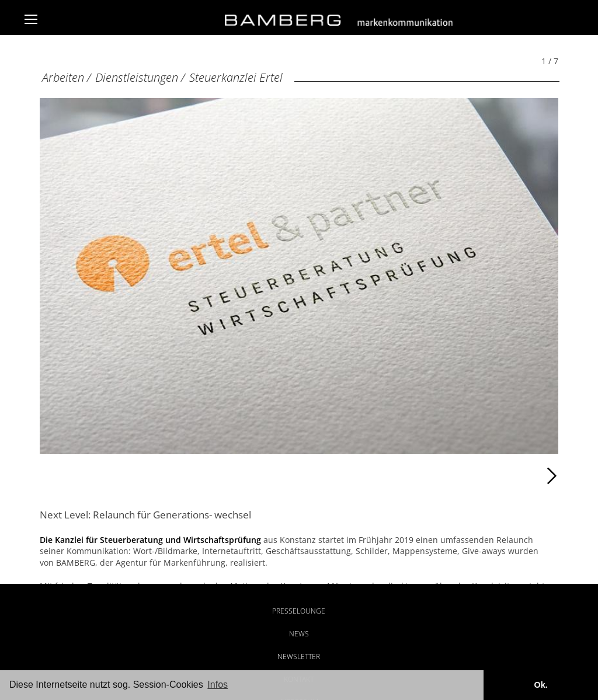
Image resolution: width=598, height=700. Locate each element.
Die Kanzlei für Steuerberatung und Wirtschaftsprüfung (150, 540)
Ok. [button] (540, 685)
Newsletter (299, 657)
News (299, 634)
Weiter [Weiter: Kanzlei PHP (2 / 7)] (429, 476)
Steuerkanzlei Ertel (236, 77)
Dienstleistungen (137, 77)
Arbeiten (63, 77)
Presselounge (299, 611)
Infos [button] (218, 685)
